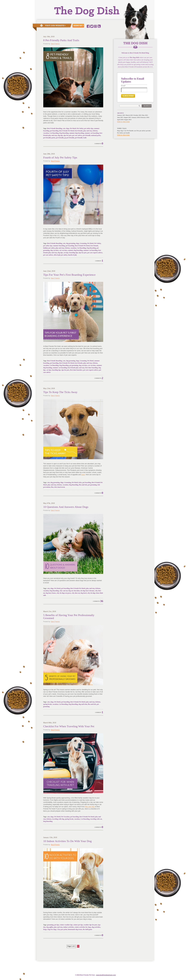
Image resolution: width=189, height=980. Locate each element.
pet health (127, 133)
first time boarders (76, 370)
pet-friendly (60, 138)
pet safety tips (89, 128)
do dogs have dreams (87, 591)
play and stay (88, 131)
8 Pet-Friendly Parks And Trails (61, 40)
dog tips (60, 135)
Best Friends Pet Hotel (67, 131)
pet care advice (77, 135)
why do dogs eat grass (64, 593)
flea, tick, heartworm (58, 487)
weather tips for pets (91, 925)
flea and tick (83, 485)
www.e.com (106, 975)
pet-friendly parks (49, 138)
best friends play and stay (76, 368)
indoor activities (69, 927)
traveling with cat (96, 819)
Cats (125, 131)
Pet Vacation (65, 817)
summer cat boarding (92, 133)
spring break (47, 704)
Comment (98, 261)
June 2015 (120, 117)
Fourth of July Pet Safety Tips (60, 157)
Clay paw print (62, 929)
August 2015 (127, 117)
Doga (45, 929)
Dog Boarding (64, 133)
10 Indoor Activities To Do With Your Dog (68, 841)
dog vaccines (54, 250)
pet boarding (54, 131)
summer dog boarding (77, 133)
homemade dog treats (75, 929)
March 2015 (129, 115)
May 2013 (145, 115)
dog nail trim (83, 704)
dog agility (50, 927)
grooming (50, 925)
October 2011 (137, 115)
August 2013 (128, 120)
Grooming (83, 243)
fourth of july (72, 255)
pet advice (143, 131)
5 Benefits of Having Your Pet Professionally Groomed (69, 617)
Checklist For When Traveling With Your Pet (69, 726)
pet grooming (74, 365)
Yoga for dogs (52, 929)
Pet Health (130, 131)
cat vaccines (63, 250)
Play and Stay (90, 807)
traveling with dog (58, 819)
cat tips (66, 253)
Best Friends (55, 44)
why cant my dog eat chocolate (70, 591)
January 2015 (121, 115)
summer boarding (59, 246)
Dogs (119, 131)
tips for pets (68, 135)
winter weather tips (66, 925)
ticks (80, 482)
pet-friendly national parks (92, 135)
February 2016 (145, 117)
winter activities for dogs (83, 927)
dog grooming (71, 243)
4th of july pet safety (61, 255)
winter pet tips (78, 925)
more (83, 475)
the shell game (88, 929)
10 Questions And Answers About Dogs (66, 507)
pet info (148, 131)
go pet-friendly (69, 138)
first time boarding (92, 368)
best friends (79, 131)
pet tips (57, 925)
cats (64, 128)
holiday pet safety (49, 248)
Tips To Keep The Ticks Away (60, 392)
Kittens (95, 131)
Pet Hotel (73, 128)
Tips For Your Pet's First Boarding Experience (69, 275)
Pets (138, 131)
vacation (46, 133)
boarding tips (74, 253)
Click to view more (123, 122)
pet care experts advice (95, 253)
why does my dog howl (79, 593)
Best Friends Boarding (55, 128)
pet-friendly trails (81, 138)
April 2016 (120, 120)
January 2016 (136, 117)
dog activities (96, 927)
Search (147, 106)
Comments (98, 144)
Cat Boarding (54, 133)
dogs (68, 128)
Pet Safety (80, 128)
